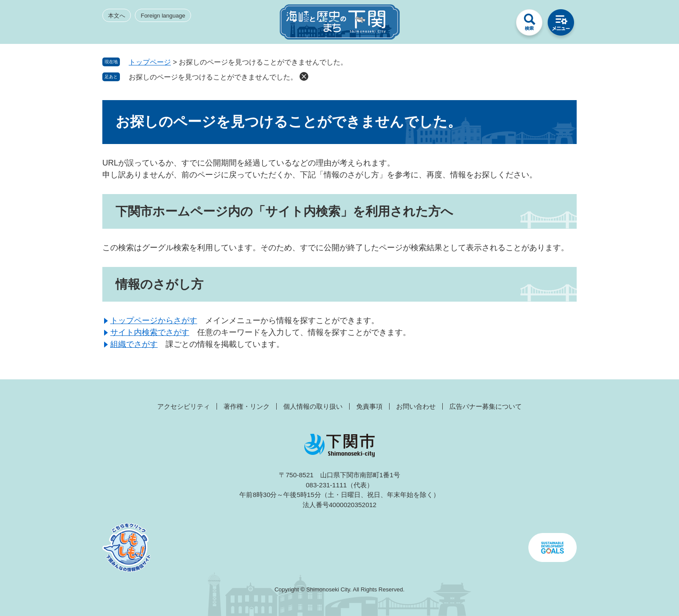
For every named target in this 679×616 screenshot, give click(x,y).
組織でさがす (134, 344)
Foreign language (163, 16)
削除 (304, 76)
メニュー (561, 25)
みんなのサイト (498, 25)
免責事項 (369, 406)
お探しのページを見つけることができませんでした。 (213, 77)
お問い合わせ (416, 406)
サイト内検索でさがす (150, 332)
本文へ (117, 16)
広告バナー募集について (486, 406)
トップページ (150, 62)
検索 (529, 25)
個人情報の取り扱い (313, 406)
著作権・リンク (247, 406)
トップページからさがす (154, 321)
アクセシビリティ (184, 406)
